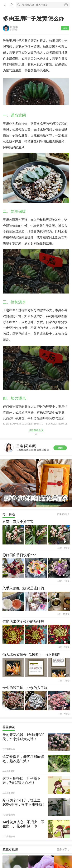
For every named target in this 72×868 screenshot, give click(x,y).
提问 (65, 27)
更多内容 (62, 487)
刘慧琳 (14, 25)
